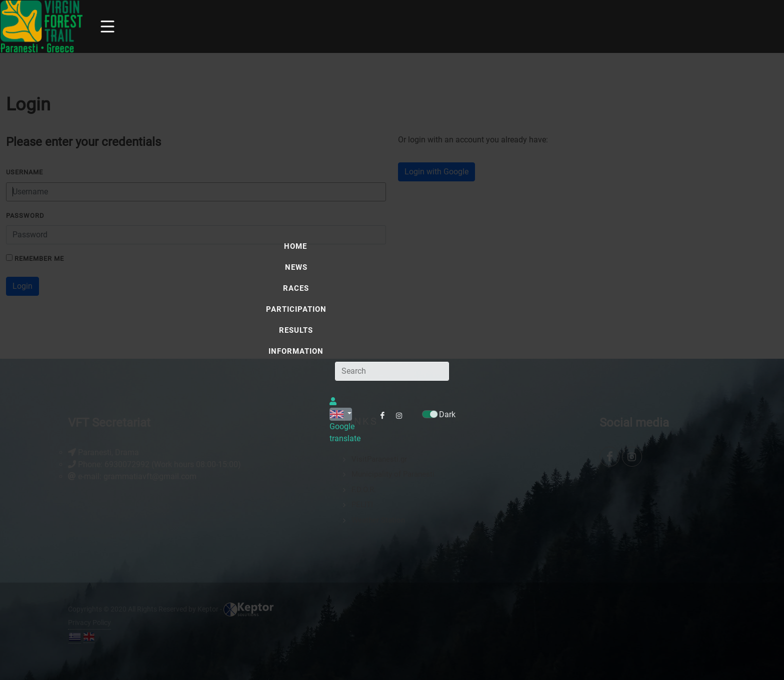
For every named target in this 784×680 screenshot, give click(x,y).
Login (22, 286)
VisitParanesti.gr (379, 459)
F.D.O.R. (364, 490)
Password (25, 216)
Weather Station (378, 520)
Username (24, 172)
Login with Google (436, 172)
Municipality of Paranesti (393, 474)
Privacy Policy (89, 623)
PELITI (362, 505)
